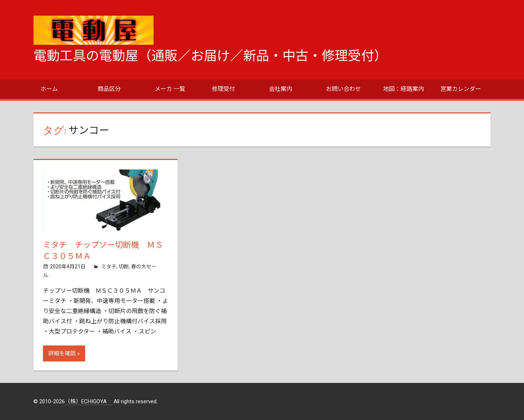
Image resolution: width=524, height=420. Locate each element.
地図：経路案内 (404, 89)
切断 (124, 267)
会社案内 (281, 89)
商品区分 (109, 89)
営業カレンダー (461, 89)
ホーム (49, 89)
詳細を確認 (62, 353)
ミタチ (109, 267)
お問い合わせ (344, 89)
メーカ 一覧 (170, 89)
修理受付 (223, 89)
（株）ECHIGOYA (88, 401)
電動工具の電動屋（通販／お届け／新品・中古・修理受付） (210, 56)
